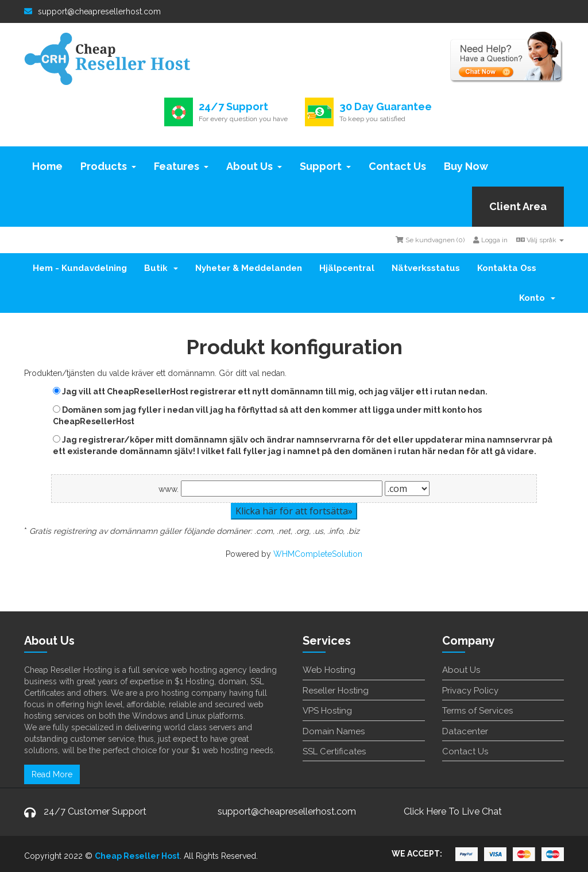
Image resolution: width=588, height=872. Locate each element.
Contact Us (397, 166)
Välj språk (540, 240)
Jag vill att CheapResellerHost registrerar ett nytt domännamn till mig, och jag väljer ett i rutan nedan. (270, 392)
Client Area (518, 206)
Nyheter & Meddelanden (249, 268)
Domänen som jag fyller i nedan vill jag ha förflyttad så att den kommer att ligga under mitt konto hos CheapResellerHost (267, 416)
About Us (254, 166)
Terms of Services (477, 711)
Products (108, 166)
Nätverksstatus (426, 268)
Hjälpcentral (347, 268)
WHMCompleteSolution (318, 554)
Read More (52, 774)
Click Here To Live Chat (453, 811)
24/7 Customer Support (95, 811)
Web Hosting (329, 670)
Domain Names (334, 731)
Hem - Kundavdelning (80, 268)
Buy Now (466, 166)
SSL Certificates (334, 751)
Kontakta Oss (507, 268)
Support (325, 166)
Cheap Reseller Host (137, 856)
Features (181, 166)
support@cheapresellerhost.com (92, 11)
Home (47, 166)
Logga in (490, 240)
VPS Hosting (327, 711)
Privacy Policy (470, 691)
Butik (161, 268)
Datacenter (465, 731)
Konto (537, 298)
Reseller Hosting (336, 691)
